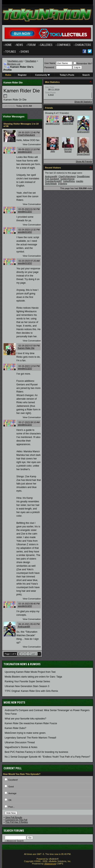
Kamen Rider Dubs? (16, 728)
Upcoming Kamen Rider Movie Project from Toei (30, 672)
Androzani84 (24, 626)
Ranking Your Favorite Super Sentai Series (27, 681)
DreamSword (83, 154)
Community (43, 75)
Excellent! (13, 780)
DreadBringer (83, 176)
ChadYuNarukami (26, 135)
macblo (80, 181)
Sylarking (63, 184)
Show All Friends (84, 161)
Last (34, 654)
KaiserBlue (68, 124)
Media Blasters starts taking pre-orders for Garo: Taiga (33, 677)
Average (12, 793)
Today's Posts (67, 75)
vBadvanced (50, 864)
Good (11, 787)
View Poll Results (14, 817)
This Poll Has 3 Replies (17, 822)
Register (22, 75)
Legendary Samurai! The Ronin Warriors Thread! (31, 738)
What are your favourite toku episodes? (26, 719)
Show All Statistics (83, 102)
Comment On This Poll (16, 820)
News (20, 45)
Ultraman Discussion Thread (20, 742)
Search (86, 75)
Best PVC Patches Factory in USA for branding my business (36, 752)
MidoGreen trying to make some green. (25, 733)
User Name (50, 63)
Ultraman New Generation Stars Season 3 (27, 686)
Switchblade (51, 184)
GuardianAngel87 (53, 181)
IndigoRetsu (69, 181)
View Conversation (32, 144)
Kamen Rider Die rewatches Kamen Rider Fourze (31, 723)
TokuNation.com (15, 61)
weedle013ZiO (25, 152)
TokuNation (31, 61)
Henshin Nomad (68, 150)
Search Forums (14, 831)
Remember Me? (83, 64)
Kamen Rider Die (26, 348)
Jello (53, 151)
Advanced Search (15, 841)
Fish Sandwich (52, 179)
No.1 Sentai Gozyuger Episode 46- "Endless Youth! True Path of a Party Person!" (48, 757)
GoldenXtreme (67, 179)
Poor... (12, 807)
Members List (14, 64)
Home (8, 45)
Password (49, 67)
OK (10, 800)
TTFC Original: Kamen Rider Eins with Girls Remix (32, 691)
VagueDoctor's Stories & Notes (21, 747)
